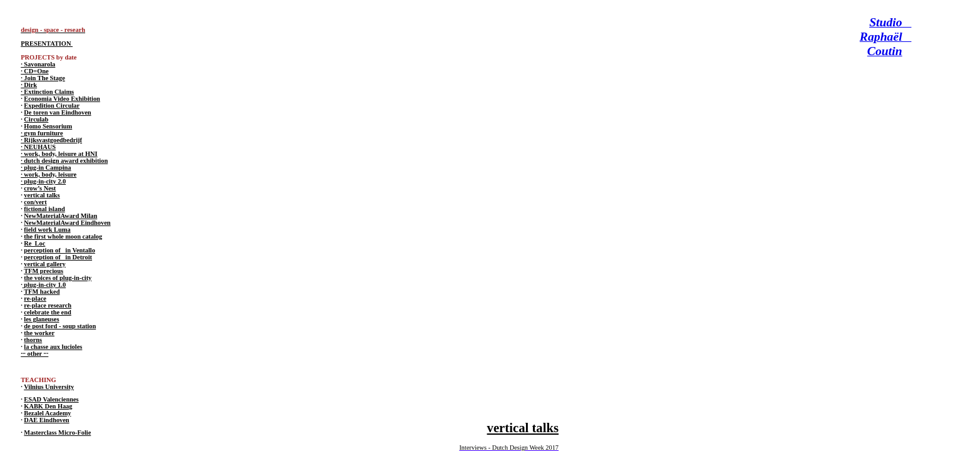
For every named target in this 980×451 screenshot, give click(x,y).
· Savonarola (38, 64)
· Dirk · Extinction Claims (47, 88)
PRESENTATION (47, 44)
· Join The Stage (43, 78)
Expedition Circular (52, 106)
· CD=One (34, 71)
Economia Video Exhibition (62, 99)
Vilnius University (49, 387)
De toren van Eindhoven (57, 112)
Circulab (36, 119)
